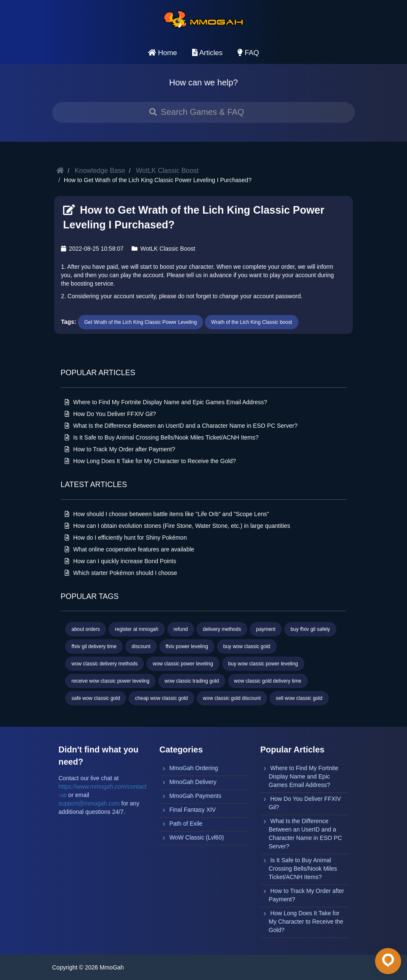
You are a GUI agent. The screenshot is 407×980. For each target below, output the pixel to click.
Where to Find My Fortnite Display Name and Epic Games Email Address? (166, 402)
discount (141, 646)
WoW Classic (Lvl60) (197, 837)
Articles (207, 53)
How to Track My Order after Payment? (120, 449)
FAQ (248, 53)
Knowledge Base (100, 171)
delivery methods (222, 629)
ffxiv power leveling (187, 646)
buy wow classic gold (247, 646)
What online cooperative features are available (129, 549)
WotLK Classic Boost (167, 171)
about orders (86, 629)
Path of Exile (186, 824)
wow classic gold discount (232, 698)
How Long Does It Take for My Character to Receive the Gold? (150, 461)
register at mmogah (136, 629)
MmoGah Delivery (193, 782)
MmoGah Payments (196, 796)
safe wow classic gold (96, 698)
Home (163, 53)
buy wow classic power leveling (263, 664)
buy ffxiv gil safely (310, 629)
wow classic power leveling (183, 664)
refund (181, 629)
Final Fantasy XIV (193, 810)
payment (266, 629)
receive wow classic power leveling (110, 681)
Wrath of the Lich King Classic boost (252, 322)
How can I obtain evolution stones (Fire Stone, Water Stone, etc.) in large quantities (177, 526)
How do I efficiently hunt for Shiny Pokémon (126, 538)
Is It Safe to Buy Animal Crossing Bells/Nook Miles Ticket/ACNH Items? (162, 437)
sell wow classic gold (299, 698)
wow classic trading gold (192, 681)
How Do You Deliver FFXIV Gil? (110, 414)
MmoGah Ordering (194, 768)
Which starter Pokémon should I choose (121, 573)
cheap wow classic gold (161, 698)
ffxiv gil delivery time (94, 646)
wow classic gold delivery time (268, 681)
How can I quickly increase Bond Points (120, 561)
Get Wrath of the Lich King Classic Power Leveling (140, 322)
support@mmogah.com (89, 803)
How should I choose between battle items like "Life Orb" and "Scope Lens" (167, 514)
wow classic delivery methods (104, 664)
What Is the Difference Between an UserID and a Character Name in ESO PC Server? (181, 426)
